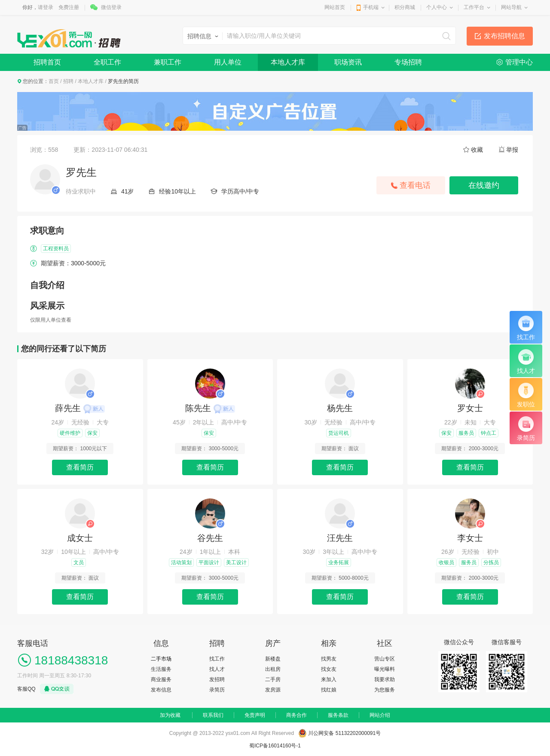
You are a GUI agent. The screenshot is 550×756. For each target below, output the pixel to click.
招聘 (68, 81)
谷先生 (210, 538)
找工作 (217, 659)
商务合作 (296, 715)
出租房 (273, 669)
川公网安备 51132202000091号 (344, 733)
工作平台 (474, 7)
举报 (512, 150)
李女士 (470, 538)
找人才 (217, 669)
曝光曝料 (385, 669)
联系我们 (213, 715)
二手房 (273, 679)
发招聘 (217, 679)
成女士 (80, 538)
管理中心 (519, 62)
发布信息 (161, 690)
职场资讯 (348, 62)
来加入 (329, 679)
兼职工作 (168, 62)
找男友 (329, 659)
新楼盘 (273, 659)
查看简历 (80, 467)
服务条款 (338, 715)
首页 (54, 81)
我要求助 (385, 679)
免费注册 (69, 7)
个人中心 (437, 7)
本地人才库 (288, 62)
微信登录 (111, 7)
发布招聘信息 (504, 36)
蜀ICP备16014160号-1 (275, 746)
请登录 (46, 7)
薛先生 (80, 408)
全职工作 (107, 62)
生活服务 (161, 669)
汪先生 (340, 538)
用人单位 (228, 62)
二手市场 (161, 659)
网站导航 (511, 7)
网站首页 (335, 7)
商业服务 (161, 679)
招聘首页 (47, 62)
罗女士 (470, 408)
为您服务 (385, 690)
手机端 (371, 7)
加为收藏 (170, 715)
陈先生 (210, 408)
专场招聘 (408, 62)
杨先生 (340, 408)
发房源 (273, 690)
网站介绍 (380, 715)
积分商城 (405, 7)
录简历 (217, 690)
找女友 (329, 669)
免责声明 (255, 715)
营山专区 (385, 659)
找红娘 (329, 690)
